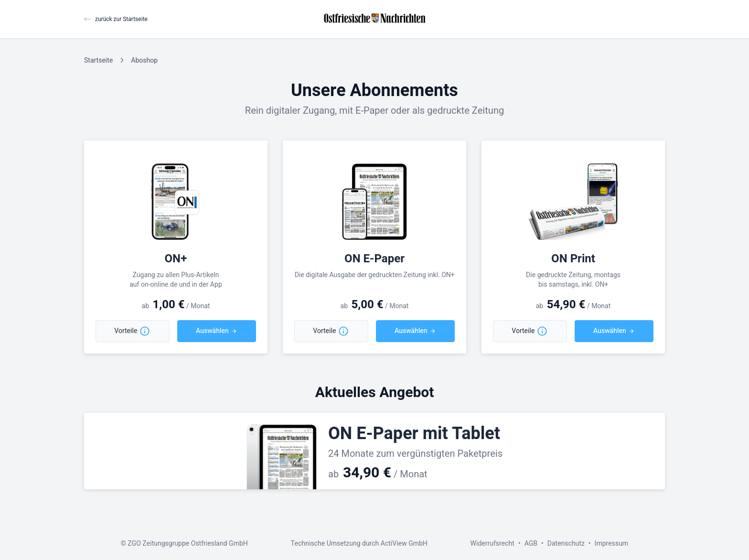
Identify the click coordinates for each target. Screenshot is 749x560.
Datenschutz (566, 544)
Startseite (98, 60)
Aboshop (144, 60)
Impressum (612, 544)
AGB (531, 544)
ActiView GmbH (404, 544)
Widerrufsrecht (492, 544)
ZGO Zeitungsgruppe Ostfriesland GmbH (187, 544)
